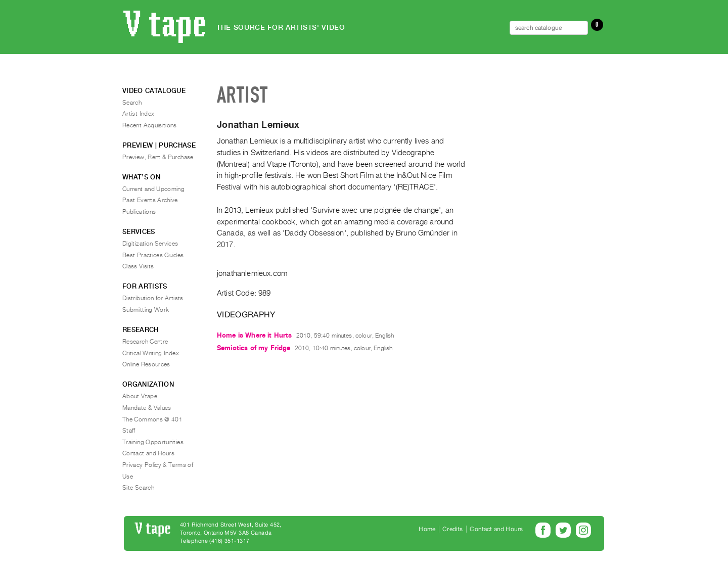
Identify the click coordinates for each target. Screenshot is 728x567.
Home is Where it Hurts (255, 335)
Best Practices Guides (153, 255)
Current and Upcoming (153, 189)
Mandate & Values (147, 408)
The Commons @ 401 (152, 419)
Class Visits (138, 266)
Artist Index (138, 114)
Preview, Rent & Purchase (158, 157)
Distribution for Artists (153, 298)
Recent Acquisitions (150, 125)
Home (427, 529)
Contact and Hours (148, 453)
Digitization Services (150, 244)
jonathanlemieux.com (252, 273)
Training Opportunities (153, 442)
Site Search (138, 488)
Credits (452, 529)
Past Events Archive (150, 200)
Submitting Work (146, 310)
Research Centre (145, 342)
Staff (129, 431)
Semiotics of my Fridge (254, 348)
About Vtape (140, 396)
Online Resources (146, 364)
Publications (139, 212)
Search (132, 103)
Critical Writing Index (151, 353)
